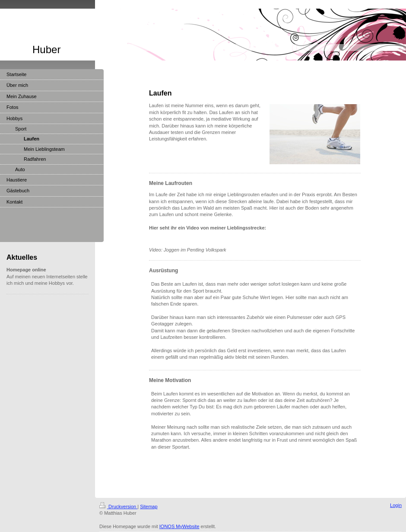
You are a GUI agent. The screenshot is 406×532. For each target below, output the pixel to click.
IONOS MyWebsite (179, 526)
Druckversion (118, 507)
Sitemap (149, 507)
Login (396, 505)
